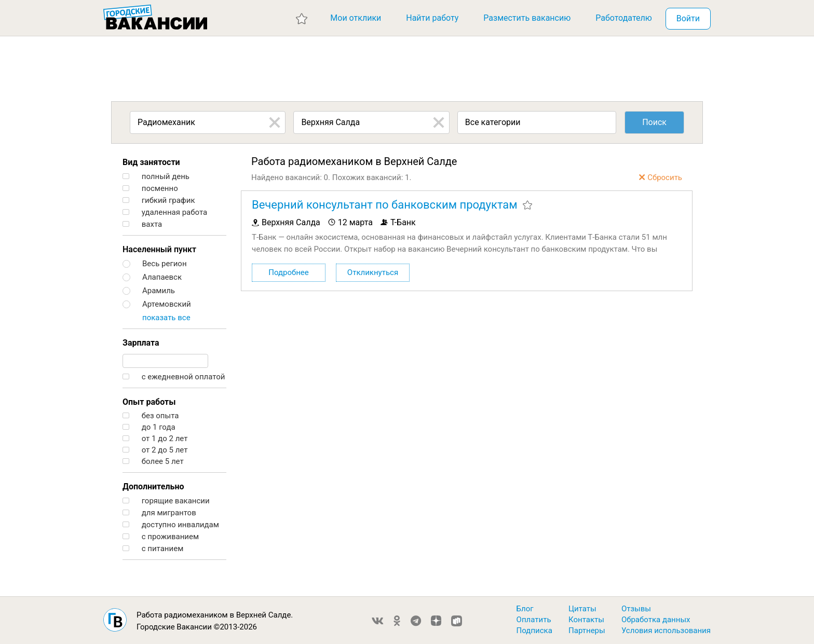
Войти (688, 18)
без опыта (151, 416)
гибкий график (159, 201)
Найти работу (432, 18)
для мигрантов (159, 513)
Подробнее (289, 272)
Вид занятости (151, 162)
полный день (156, 177)
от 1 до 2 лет (155, 439)
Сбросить (665, 177)
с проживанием (161, 537)
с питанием (153, 549)
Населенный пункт (159, 249)
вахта (142, 224)
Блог (525, 609)
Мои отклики (356, 18)
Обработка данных (656, 620)
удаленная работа (165, 213)
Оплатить (534, 620)
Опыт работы (149, 402)
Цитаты (582, 609)
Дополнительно (153, 487)
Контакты (586, 620)
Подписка (534, 631)
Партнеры (587, 631)
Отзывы (636, 609)
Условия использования (666, 631)
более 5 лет (153, 462)
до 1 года (149, 427)
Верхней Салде (264, 615)
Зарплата (141, 343)
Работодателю (624, 18)
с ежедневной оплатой (174, 377)
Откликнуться (373, 272)
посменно (150, 189)
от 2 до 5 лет (155, 450)
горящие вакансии (166, 501)
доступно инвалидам (171, 525)
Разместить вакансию (527, 18)
